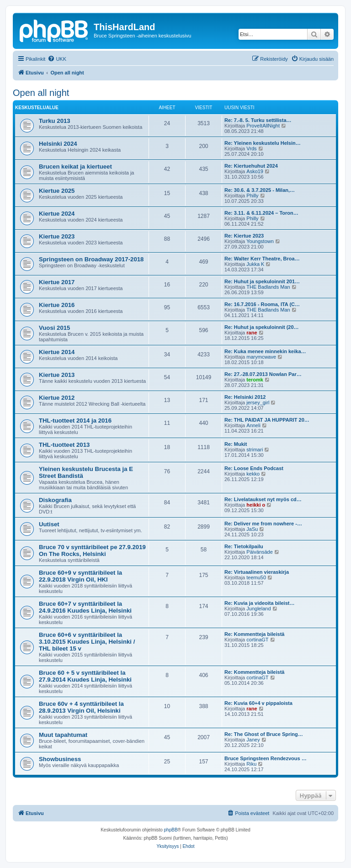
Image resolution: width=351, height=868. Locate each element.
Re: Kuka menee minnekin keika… (265, 351)
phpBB (171, 830)
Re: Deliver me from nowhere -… (263, 524)
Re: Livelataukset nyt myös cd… (263, 499)
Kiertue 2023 (57, 236)
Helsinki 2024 (58, 144)
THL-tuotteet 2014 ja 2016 (75, 421)
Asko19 (255, 171)
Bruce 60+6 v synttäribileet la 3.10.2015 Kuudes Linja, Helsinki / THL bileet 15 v (87, 642)
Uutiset (49, 524)
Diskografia (55, 500)
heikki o (256, 505)
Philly (252, 196)
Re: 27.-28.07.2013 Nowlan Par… (263, 374)
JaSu (252, 529)
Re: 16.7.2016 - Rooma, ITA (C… (262, 304)
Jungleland (258, 609)
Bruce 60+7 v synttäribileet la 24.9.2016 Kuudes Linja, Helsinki (85, 607)
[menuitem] (57, 59)
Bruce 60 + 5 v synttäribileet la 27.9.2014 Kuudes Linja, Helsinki (85, 676)
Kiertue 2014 (57, 352)
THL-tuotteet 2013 (64, 445)
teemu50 (256, 577)
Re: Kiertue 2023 (244, 236)
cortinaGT (257, 640)
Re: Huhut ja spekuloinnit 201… (262, 281)
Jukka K (255, 264)
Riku (251, 764)
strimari (255, 450)
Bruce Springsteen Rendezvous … (266, 758)
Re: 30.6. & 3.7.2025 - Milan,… (260, 190)
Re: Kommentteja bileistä (254, 634)
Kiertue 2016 (57, 305)
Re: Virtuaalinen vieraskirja (257, 572)
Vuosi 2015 (54, 328)
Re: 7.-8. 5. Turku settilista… (258, 120)
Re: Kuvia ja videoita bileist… (259, 603)
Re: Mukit (236, 444)
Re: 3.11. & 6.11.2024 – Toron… (261, 213)
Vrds (251, 148)
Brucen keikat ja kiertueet (75, 167)
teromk (255, 380)
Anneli (253, 425)
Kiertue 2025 (57, 191)
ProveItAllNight (263, 126)
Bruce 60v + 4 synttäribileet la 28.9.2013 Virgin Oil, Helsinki (81, 707)
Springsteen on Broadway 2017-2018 (91, 259)
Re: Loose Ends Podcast (254, 468)
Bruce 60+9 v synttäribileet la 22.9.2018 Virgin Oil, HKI (80, 576)
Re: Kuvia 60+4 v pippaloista (258, 703)
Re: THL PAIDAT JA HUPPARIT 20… (267, 420)
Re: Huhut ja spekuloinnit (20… (262, 327)
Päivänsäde (260, 552)
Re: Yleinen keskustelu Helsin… (263, 143)
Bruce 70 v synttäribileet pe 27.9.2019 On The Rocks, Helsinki (92, 550)
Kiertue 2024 (57, 214)
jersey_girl (258, 402)
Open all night (41, 93)
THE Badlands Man (268, 287)
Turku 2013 (55, 121)
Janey (253, 740)
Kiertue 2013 (57, 375)
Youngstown (260, 241)
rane (252, 333)
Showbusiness (60, 759)
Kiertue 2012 (57, 398)
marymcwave (261, 357)
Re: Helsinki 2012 (245, 397)
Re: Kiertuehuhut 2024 (251, 166)
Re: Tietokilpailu (244, 546)
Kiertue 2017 (57, 282)
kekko (253, 474)
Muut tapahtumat (63, 735)
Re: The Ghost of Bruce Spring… (264, 734)
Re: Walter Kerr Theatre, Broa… (262, 259)
